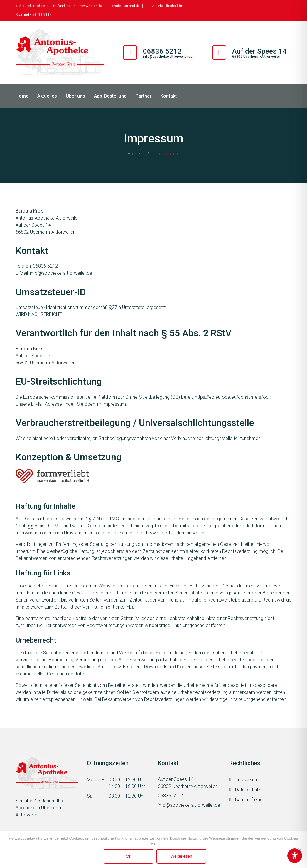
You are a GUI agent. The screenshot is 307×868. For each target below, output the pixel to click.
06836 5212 (170, 796)
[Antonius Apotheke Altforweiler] (60, 52)
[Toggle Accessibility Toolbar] (295, 856)
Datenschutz (248, 790)
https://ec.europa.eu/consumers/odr (232, 397)
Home (22, 96)
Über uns (75, 96)
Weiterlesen (181, 856)
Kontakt (168, 96)
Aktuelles (47, 96)
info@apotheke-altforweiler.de (168, 57)
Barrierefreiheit (250, 800)
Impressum (247, 780)
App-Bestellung (110, 96)
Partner (144, 96)
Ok (129, 856)
